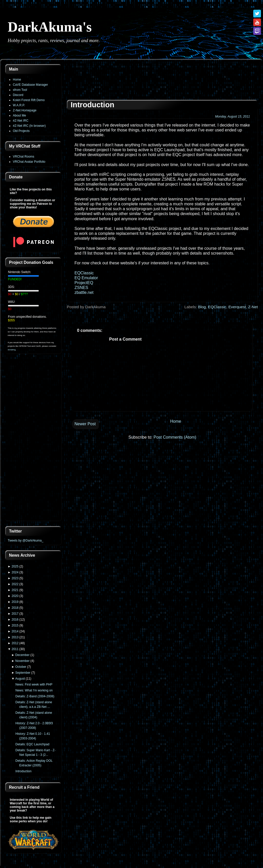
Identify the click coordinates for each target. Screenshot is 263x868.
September (23, 673)
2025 (15, 566)
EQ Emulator (86, 278)
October (21, 667)
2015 (15, 625)
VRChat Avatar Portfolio (29, 162)
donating (12, 350)
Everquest (237, 307)
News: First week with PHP (34, 684)
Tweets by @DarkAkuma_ (26, 541)
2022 (15, 584)
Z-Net (253, 307)
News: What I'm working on (34, 690)
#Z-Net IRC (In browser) (29, 126)
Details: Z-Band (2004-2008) (35, 696)
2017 (15, 614)
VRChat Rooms (24, 157)
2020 (15, 596)
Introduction (24, 771)
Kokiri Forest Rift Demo (29, 100)
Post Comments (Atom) (175, 437)
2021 (15, 590)
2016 (15, 620)
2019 (15, 602)
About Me (19, 115)
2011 (15, 649)
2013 (15, 637)
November (22, 661)
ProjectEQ (84, 283)
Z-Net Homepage (25, 110)
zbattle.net (84, 292)
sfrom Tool (20, 90)
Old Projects (21, 131)
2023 (15, 578)
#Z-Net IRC (21, 121)
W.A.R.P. (19, 105)
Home (17, 80)
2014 (15, 631)
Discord (18, 95)
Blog (202, 307)
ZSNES (81, 288)
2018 (15, 608)
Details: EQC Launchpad (32, 744)
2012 (15, 643)
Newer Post (85, 424)
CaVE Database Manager (30, 85)
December (22, 655)
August (20, 679)
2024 (15, 572)
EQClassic (84, 273)
